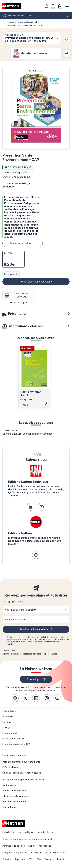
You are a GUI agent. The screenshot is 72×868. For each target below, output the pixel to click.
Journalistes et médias (15, 802)
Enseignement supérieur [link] (15, 755)
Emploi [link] (32, 846)
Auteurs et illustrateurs (15, 790)
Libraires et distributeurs (16, 796)
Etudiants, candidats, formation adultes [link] (22, 773)
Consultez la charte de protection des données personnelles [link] (30, 654)
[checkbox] (4, 637)
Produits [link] (61, 859)
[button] (36, 108)
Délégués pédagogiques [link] (15, 852)
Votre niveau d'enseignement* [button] (21, 610)
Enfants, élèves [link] (10, 767)
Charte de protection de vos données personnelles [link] (28, 839)
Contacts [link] (49, 859)
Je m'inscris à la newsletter (34, 629)
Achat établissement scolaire (36, 282)
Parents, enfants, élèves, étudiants (21, 762)
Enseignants (9, 711)
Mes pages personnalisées (38, 16)
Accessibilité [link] (45, 846)
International (9, 807)
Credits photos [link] (46, 832)
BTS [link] (4, 749)
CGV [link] (39, 859)
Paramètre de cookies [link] (14, 846)
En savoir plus (19, 302)
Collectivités (9, 785)
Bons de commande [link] (56, 852)
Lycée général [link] (10, 733)
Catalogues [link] (37, 852)
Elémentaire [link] (8, 722)
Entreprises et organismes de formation (24, 779)
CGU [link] (31, 859)
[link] (30, 507)
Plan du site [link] (8, 832)
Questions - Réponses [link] (14, 859)
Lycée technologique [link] (13, 738)
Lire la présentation (20, 243)
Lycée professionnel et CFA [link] (16, 744)
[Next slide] (67, 53)
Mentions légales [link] (26, 832)
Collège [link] (6, 727)
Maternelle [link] (8, 716)
